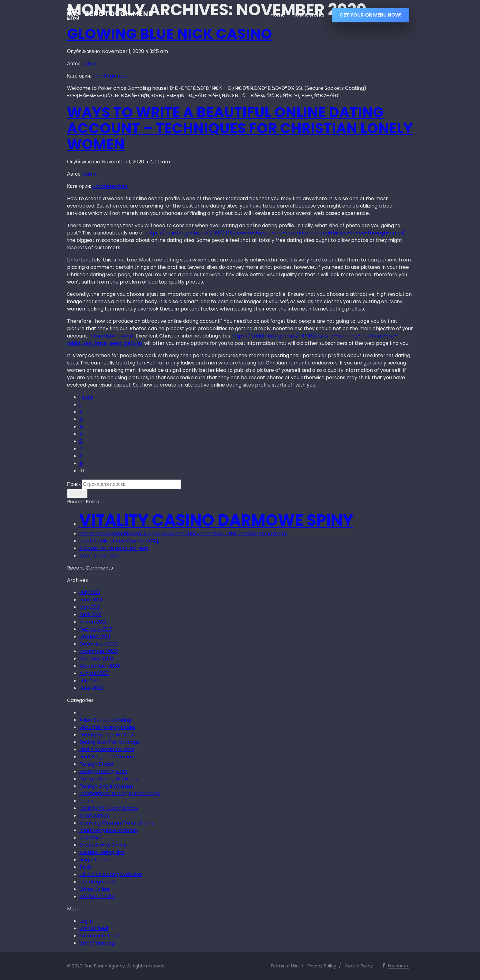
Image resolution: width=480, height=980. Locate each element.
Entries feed (94, 928)
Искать (77, 493)
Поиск (74, 484)
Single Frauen (95, 860)
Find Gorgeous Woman (107, 757)
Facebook (398, 966)
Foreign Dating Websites (109, 779)
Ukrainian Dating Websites (111, 874)
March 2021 (93, 622)
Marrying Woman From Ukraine (117, 823)
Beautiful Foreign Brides (107, 727)
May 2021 (90, 607)
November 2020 (99, 651)
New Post (90, 838)
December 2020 (99, 644)
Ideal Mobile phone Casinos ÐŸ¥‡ (119, 541)
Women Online (97, 896)
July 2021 (90, 592)
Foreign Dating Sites (103, 771)
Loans (86, 801)
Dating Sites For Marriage (110, 742)
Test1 (85, 867)
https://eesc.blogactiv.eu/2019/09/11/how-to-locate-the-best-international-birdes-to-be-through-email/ (275, 233)
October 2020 (96, 659)
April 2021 (90, 614)
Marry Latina (94, 816)
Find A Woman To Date (107, 749)
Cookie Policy (359, 966)
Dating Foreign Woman (107, 735)
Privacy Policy (322, 966)
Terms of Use (285, 966)
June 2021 (91, 600)
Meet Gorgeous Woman (108, 830)
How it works (308, 15)
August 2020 (94, 673)
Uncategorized (110, 76)
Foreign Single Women (106, 786)
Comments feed (99, 936)
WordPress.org (97, 943)
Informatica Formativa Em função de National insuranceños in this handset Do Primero (183, 534)
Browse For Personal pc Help (114, 548)
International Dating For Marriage (120, 793)
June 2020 (92, 688)
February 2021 (96, 629)
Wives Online (95, 889)
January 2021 (95, 637)
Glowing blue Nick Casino (170, 34)
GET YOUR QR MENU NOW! (371, 15)
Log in (86, 921)
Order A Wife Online (103, 845)
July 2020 (90, 681)
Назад (86, 397)
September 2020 (100, 666)
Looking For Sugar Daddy (109, 808)
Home (278, 15)
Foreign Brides (96, 764)
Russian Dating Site (102, 852)
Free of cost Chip (100, 556)
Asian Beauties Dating (105, 720)
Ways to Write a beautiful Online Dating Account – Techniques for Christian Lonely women (240, 128)
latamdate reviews (112, 336)
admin (90, 64)
